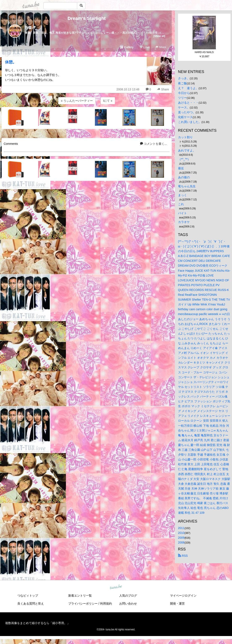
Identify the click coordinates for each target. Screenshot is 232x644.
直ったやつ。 (187, 112)
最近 (181, 168)
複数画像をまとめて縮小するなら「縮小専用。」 (38, 623)
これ (181, 204)
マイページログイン (183, 596)
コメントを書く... (153, 144)
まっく (182, 195)
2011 (181, 528)
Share (161, 47)
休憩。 (11, 62)
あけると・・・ (188, 103)
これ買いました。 (190, 122)
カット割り (185, 137)
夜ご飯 (182, 83)
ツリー (182, 98)
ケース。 (184, 107)
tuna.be (116, 587)
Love (145, 47)
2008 (181, 542)
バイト (182, 213)
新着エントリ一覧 (80, 596)
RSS (183, 556)
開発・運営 (177, 604)
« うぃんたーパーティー (77, 101)
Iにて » (108, 101)
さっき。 (184, 78)
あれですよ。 (187, 150)
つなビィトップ (28, 596)
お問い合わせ (128, 604)
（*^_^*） (184, 159)
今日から (184, 93)
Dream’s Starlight (87, 18)
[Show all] (159, 36)
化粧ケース (185, 117)
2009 (181, 538)
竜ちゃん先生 (187, 186)
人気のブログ (128, 596)
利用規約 (106, 604)
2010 (181, 533)
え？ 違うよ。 (188, 88)
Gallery (127, 47)
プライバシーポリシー (83, 604)
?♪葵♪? (30, 28)
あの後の (184, 177)
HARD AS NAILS (204, 52)
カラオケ (184, 222)
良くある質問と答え (31, 604)
